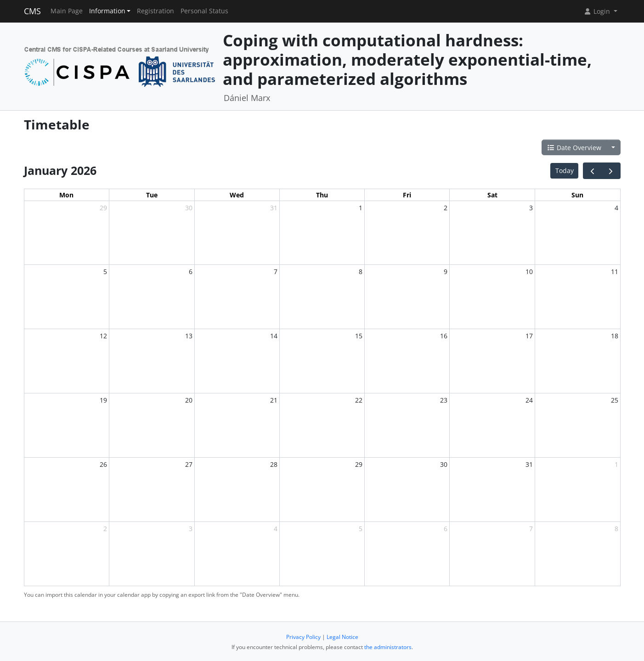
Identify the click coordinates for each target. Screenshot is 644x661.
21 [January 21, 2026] (274, 400)
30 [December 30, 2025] (189, 208)
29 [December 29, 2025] (103, 208)
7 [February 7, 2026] (531, 529)
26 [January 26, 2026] (103, 464)
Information (107, 11)
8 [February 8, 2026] (616, 529)
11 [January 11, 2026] (615, 272)
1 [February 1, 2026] (616, 464)
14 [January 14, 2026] (274, 336)
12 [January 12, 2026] (103, 336)
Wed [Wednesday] (237, 195)
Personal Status (204, 11)
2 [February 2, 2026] (105, 529)
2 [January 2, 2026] (446, 208)
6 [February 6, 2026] (446, 529)
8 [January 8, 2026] (361, 272)
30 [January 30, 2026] (444, 464)
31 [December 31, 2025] (274, 208)
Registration (155, 11)
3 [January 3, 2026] (531, 208)
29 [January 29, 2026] (359, 464)
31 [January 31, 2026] (529, 464)
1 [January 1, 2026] (361, 208)
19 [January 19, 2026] (103, 400)
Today (565, 171)
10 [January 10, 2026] (529, 272)
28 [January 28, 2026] (274, 464)
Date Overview (574, 148)
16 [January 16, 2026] (444, 336)
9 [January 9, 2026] (446, 272)
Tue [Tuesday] (152, 195)
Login (598, 11)
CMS (32, 11)
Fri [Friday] (407, 195)
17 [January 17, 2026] (529, 336)
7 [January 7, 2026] (276, 272)
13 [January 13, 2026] (189, 336)
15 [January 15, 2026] (359, 336)
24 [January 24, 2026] (529, 400)
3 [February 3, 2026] (191, 529)
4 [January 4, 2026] (616, 208)
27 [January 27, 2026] (189, 464)
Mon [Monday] (66, 195)
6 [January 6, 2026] (191, 272)
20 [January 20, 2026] (189, 400)
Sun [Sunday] (577, 195)
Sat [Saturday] (492, 195)
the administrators (388, 647)
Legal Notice (342, 637)
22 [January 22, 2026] (359, 400)
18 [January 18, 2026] (615, 336)
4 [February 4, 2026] (276, 529)
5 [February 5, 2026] (361, 529)
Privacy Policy (303, 637)
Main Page (67, 11)
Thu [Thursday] (322, 195)
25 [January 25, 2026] (615, 400)
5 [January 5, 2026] (105, 272)
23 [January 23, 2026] (444, 400)
